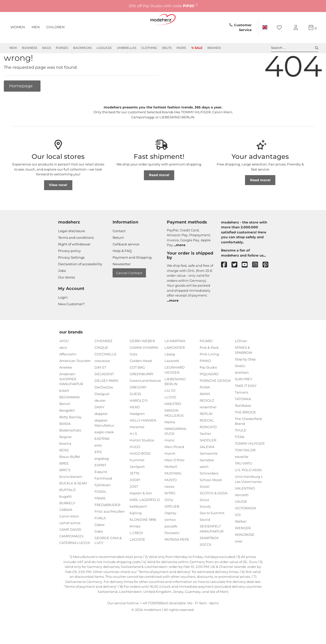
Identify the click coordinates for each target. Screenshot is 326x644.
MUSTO (171, 498)
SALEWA (207, 465)
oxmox (170, 538)
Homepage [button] (21, 104)
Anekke (66, 386)
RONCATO (208, 445)
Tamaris (241, 411)
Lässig (170, 372)
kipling (136, 531)
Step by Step (245, 377)
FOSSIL (100, 510)
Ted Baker (243, 424)
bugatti (66, 515)
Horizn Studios (142, 458)
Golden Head (141, 379)
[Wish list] (281, 28)
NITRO (170, 511)
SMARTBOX (209, 556)
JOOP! (135, 498)
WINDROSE (245, 553)
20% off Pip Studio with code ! (163, 6)
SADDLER (208, 458)
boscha (65, 462)
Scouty (205, 525)
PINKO (205, 379)
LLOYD (170, 415)
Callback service (126, 262)
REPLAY (206, 432)
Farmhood (103, 497)
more (181, 263)
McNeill (171, 485)
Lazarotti (172, 379)
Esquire (101, 490)
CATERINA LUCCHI (75, 561)
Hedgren (137, 432)
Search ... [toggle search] (295, 48)
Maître (170, 440)
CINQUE (101, 366)
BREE (64, 482)
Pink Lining (209, 372)
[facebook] (226, 283)
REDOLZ (207, 419)
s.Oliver (241, 359)
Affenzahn (68, 372)
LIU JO (170, 409)
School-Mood (211, 498)
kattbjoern (138, 525)
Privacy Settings (71, 276)
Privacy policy (69, 269)
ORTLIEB (172, 525)
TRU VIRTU (243, 482)
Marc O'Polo (174, 478)
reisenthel (208, 425)
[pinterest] (268, 283)
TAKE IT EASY (246, 404)
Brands (214, 48)
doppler (101, 432)
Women (18, 27)
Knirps (135, 544)
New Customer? (71, 322)
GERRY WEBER (142, 359)
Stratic (240, 384)
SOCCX (206, 563)
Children (56, 27)
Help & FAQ (122, 269)
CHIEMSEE (104, 359)
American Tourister (75, 379)
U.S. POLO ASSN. (249, 488)
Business (30, 48)
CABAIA (66, 528)
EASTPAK (102, 457)
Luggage (104, 48)
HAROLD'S (139, 419)
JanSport (137, 485)
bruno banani (71, 495)
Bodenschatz (70, 449)
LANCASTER (175, 366)
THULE (241, 449)
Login (63, 316)
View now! (58, 203)
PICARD (206, 359)
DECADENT (104, 392)
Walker (241, 540)
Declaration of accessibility (80, 282)
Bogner (66, 455)
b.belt (64, 409)
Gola (133, 372)
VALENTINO (245, 507)
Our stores (66, 296)
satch (204, 485)
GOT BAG (137, 386)
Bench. (65, 422)
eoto (98, 464)
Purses (62, 48)
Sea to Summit (212, 531)
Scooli (205, 505)
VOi (238, 533)
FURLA (100, 536)
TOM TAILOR (245, 468)
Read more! (159, 193)
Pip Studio (208, 386)
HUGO (135, 465)
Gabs (99, 550)
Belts (167, 48)
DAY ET (100, 386)
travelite (242, 475)
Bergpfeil (67, 429)
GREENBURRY (142, 392)
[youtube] (247, 283)
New (13, 48)
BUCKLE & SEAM (73, 501)
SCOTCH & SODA (214, 511)
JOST (134, 505)
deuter (100, 419)
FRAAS (100, 516)
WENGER (243, 546)
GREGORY (138, 405)
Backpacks (82, 48)
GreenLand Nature (145, 399)
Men (36, 27)
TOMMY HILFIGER (250, 462)
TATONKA (243, 417)
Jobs (62, 289)
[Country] (265, 27)
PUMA (205, 405)
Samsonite (209, 472)
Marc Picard (174, 465)
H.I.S (133, 452)
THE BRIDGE (245, 430)
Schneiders (209, 492)
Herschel (137, 445)
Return (118, 256)
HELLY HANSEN (143, 439)
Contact (119, 249)
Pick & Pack (209, 366)
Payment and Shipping (132, 276)
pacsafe (171, 544)
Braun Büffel (70, 475)
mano (169, 458)
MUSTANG (173, 492)
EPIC (98, 470)
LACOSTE (137, 558)
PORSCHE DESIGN (215, 399)
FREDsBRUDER (107, 523)
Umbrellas (127, 48)
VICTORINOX (246, 526)
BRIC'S (65, 488)
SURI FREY (243, 397)
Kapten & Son (141, 511)
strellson (242, 391)
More (181, 48)
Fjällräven (103, 503)
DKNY (99, 425)
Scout (204, 518)
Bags (47, 48)
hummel (137, 478)
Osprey (170, 531)
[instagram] (257, 283)
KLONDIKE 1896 (143, 538)
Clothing (149, 48)
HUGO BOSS (140, 472)
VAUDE (241, 520)
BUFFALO (67, 508)
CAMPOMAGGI (71, 554)
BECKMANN (70, 415)
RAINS (205, 412)
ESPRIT (100, 483)
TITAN (240, 455)
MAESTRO (173, 422)
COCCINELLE (106, 372)
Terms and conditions (76, 256)
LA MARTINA (175, 359)
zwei (239, 559)
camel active (70, 541)
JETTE (135, 492)
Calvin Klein (69, 535)
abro (63, 366)
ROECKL (207, 439)
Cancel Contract (129, 291)
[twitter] (237, 283)
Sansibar (207, 478)
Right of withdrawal (74, 262)
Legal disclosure (72, 249)
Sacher (205, 452)
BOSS (64, 468)
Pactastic (172, 551)
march (170, 472)
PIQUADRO (209, 392)
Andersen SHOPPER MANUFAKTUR (71, 397)
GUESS (135, 412)
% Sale (197, 48)
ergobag (102, 477)
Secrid (205, 538)
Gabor (100, 543)
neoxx (169, 505)
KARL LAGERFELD (145, 518)
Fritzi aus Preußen (110, 530)
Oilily (169, 518)
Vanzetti (242, 513)
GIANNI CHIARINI (144, 366)
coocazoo (102, 379)
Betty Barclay (70, 435)
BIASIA (65, 442)
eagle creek (104, 450)
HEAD (135, 425)
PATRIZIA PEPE (177, 558)
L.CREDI (136, 551)
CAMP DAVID (70, 548)
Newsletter (122, 282)
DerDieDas (104, 405)
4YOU (64, 359)
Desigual (102, 412)
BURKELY (67, 521)
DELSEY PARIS (106, 399)
